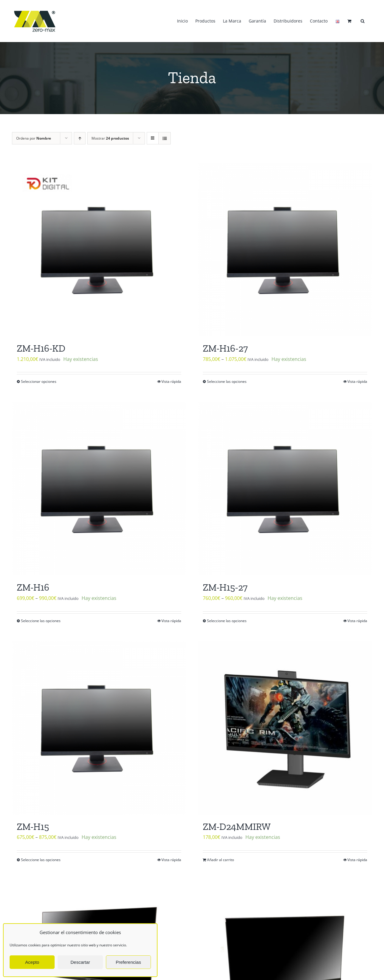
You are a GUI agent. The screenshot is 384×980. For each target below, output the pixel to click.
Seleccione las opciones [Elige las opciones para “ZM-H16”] (41, 621)
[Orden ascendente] (80, 138)
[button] (363, 21)
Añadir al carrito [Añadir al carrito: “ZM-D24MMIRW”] (220, 860)
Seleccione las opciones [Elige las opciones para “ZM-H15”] (41, 860)
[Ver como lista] (165, 138)
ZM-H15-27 (225, 587)
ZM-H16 (33, 587)
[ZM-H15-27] (285, 488)
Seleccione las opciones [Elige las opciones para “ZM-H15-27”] (227, 621)
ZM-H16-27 (225, 348)
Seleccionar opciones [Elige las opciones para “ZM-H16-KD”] (39, 381)
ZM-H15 (33, 827)
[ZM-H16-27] (285, 250)
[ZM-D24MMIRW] (285, 728)
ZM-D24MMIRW (237, 827)
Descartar (80, 962)
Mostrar (110, 138)
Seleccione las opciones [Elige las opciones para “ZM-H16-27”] (227, 381)
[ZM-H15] (99, 728)
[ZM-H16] (99, 488)
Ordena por (34, 138)
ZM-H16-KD (41, 348)
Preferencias (128, 962)
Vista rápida (171, 381)
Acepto (32, 962)
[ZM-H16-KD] (99, 250)
